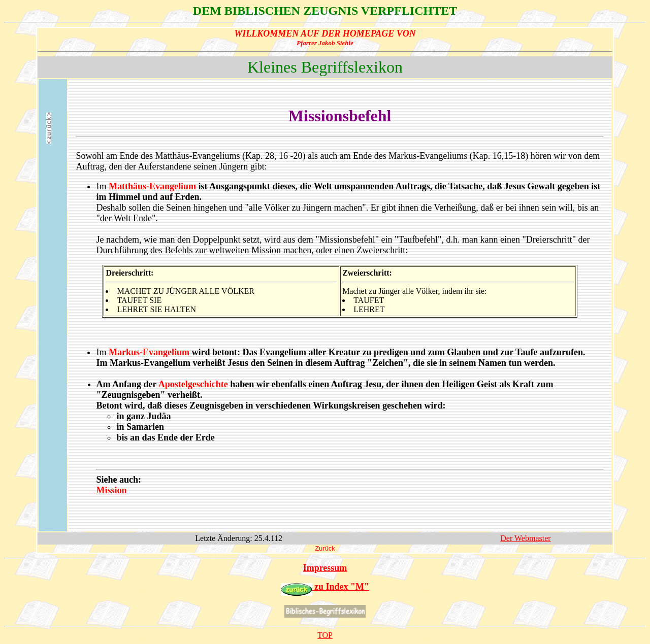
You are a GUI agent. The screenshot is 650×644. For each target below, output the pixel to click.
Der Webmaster (525, 538)
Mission (111, 490)
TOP (325, 635)
